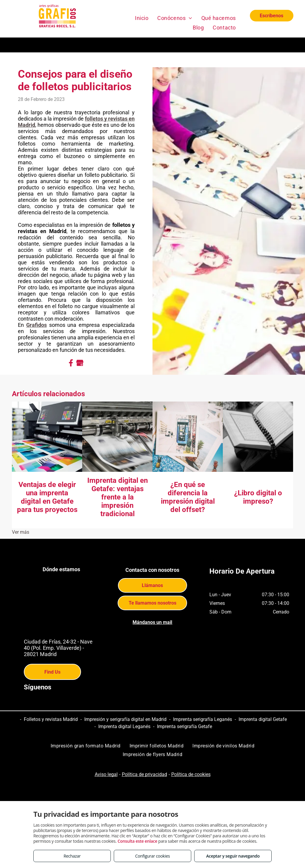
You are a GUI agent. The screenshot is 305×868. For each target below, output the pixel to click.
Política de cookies (191, 774)
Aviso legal (106, 774)
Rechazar (72, 856)
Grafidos (36, 325)
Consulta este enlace (137, 841)
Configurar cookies (153, 856)
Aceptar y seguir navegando (233, 856)
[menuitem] (142, 18)
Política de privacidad (144, 774)
